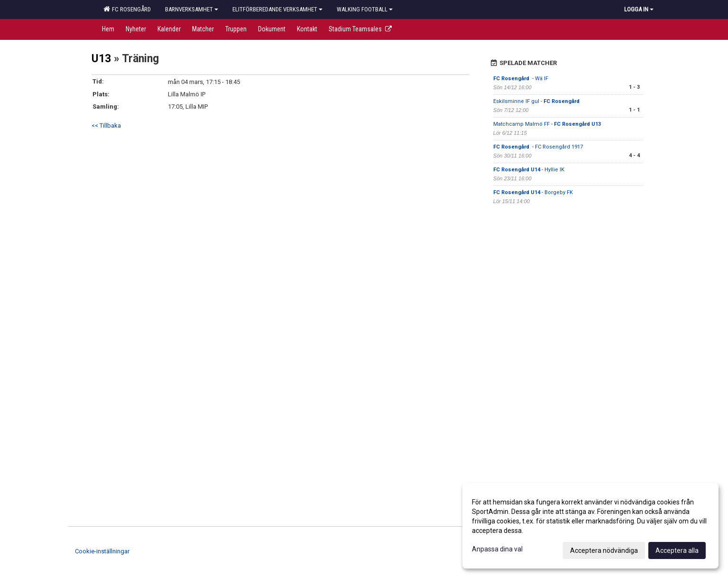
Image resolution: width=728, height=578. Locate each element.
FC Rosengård (127, 9)
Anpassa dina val (497, 549)
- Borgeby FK (533, 192)
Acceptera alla (677, 550)
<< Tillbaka (106, 126)
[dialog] (590, 526)
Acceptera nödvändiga (604, 550)
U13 (101, 59)
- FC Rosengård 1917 (538, 147)
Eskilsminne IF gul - (537, 101)
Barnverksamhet (192, 9)
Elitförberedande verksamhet (277, 9)
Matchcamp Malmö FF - (547, 124)
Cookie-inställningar (102, 551)
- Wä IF (521, 79)
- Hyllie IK (529, 170)
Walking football (365, 9)
